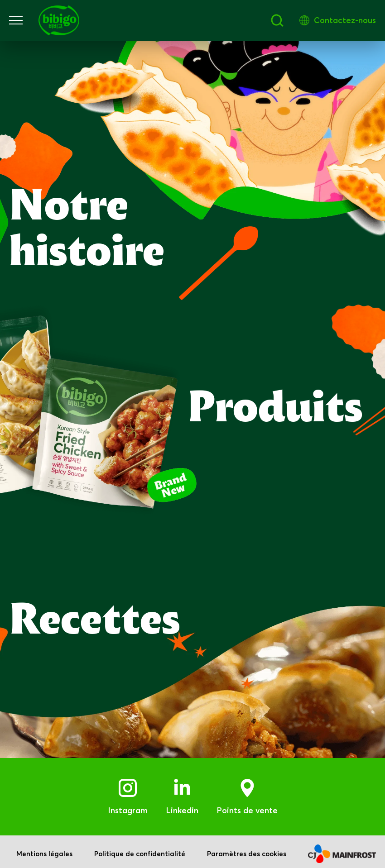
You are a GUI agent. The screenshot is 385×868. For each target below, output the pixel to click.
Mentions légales (44, 850)
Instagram (128, 806)
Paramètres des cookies (247, 850)
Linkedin (182, 806)
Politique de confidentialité (140, 850)
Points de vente (247, 806)
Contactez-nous (345, 20)
